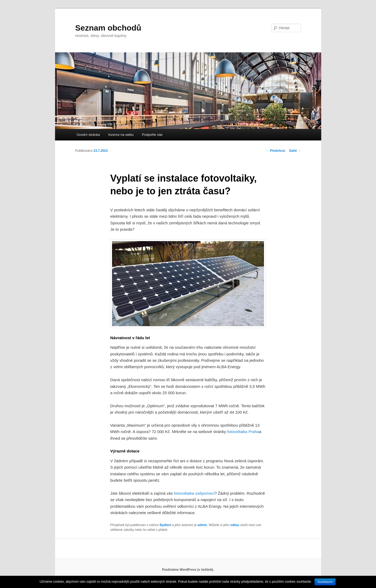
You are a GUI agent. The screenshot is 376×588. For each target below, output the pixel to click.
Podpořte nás (152, 135)
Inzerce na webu (121, 135)
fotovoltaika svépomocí (194, 493)
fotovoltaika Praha (243, 432)
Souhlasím (325, 582)
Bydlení (165, 525)
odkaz (235, 525)
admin (202, 525)
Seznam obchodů (108, 28)
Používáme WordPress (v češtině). (188, 570)
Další (295, 151)
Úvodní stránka (88, 135)
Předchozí (276, 151)
